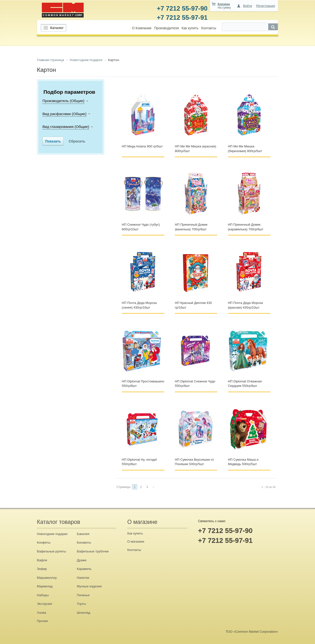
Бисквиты (84, 542)
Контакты (208, 28)
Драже (82, 560)
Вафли (42, 560)
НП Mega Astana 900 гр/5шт (142, 146)
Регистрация (266, 6)
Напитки (83, 578)
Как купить (190, 28)
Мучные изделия (89, 586)
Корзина (224, 4)
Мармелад (45, 586)
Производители (166, 28)
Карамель (84, 569)
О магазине (136, 542)
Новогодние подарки (52, 534)
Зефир (42, 569)
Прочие (42, 621)
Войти (248, 6)
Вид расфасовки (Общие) (65, 114)
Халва (41, 613)
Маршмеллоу (47, 578)
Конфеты (44, 542)
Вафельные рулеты (51, 551)
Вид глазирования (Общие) (66, 127)
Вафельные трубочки (93, 551)
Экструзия (44, 604)
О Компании (142, 28)
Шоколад (83, 613)
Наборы (43, 595)
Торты (81, 604)
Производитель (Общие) (63, 101)
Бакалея (83, 534)
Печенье (83, 595)
